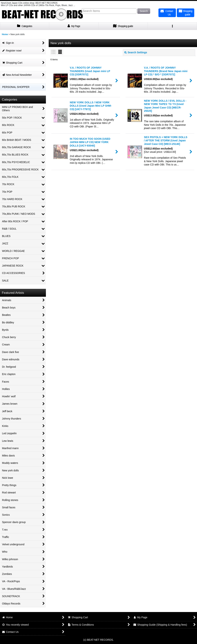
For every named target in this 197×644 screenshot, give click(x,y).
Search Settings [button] (136, 52)
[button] (172, 26)
